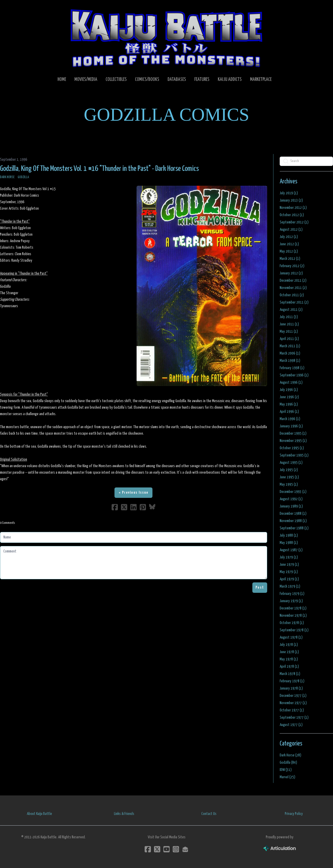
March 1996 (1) (290, 419)
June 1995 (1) (289, 477)
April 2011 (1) (289, 339)
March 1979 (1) (290, 586)
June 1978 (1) (289, 652)
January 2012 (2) (291, 273)
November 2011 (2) (293, 288)
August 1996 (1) (291, 382)
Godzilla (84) (288, 763)
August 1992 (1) (291, 499)
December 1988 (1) (293, 514)
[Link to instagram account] (176, 849)
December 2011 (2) (293, 281)
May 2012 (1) (289, 251)
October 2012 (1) (292, 215)
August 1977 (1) (291, 725)
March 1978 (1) (290, 674)
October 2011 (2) (292, 295)
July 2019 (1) (289, 193)
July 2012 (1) (289, 237)
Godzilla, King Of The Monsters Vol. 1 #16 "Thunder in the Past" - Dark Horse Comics (99, 169)
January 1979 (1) (291, 601)
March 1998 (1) (290, 361)
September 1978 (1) (294, 630)
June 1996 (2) (289, 397)
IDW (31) (286, 770)
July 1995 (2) (289, 470)
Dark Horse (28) (290, 755)
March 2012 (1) (290, 259)
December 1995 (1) (293, 433)
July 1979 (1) (289, 557)
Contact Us (209, 814)
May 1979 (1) (289, 572)
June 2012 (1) (289, 244)
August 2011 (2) (291, 310)
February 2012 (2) (292, 266)
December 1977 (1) (293, 696)
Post (260, 587)
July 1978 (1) (289, 645)
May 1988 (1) (289, 543)
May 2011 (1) (289, 332)
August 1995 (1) (291, 463)
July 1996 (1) (289, 390)
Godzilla (23, 177)
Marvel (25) (287, 777)
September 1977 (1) (294, 718)
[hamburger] (10, 8)
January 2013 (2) (291, 200)
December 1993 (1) (293, 492)
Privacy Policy (294, 814)
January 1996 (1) (291, 426)
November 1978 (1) (293, 616)
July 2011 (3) (289, 317)
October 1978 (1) (292, 623)
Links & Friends (124, 814)
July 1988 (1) (289, 535)
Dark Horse (7, 177)
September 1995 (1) (294, 455)
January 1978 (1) (291, 688)
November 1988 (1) (293, 521)
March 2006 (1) (290, 353)
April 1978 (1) (289, 667)
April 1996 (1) (289, 412)
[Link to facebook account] (148, 849)
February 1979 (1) (292, 594)
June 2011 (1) (289, 324)
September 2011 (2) (294, 302)
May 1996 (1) (289, 404)
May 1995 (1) (289, 484)
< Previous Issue (133, 493)
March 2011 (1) (290, 346)
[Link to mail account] (185, 849)
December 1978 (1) (293, 608)
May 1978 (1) (289, 659)
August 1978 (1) (291, 637)
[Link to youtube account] (166, 849)
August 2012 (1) (291, 230)
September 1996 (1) (294, 375)
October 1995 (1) (292, 448)
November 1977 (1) (293, 703)
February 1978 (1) (292, 681)
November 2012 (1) (293, 208)
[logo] (166, 38)
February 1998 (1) (292, 368)
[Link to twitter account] (157, 849)
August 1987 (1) (291, 550)
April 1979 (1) (289, 579)
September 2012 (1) (294, 222)
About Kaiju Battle (39, 814)
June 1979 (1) (289, 565)
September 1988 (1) (294, 528)
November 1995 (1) (293, 441)
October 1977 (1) (292, 710)
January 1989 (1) (291, 506)
